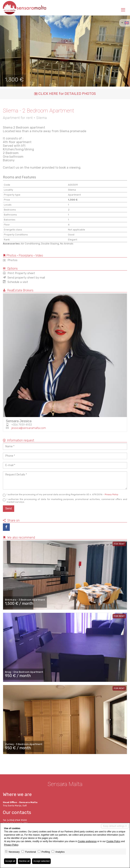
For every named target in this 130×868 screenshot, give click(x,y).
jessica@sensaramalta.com (29, 428)
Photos (10, 260)
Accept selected (41, 861)
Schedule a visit (15, 282)
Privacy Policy (111, 495)
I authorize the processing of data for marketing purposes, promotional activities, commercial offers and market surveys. (65, 501)
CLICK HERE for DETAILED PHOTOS (65, 94)
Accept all (10, 861)
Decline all (24, 861)
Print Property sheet (19, 273)
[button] (7, 51)
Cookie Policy (113, 841)
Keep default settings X (115, 826)
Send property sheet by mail (24, 278)
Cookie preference (87, 841)
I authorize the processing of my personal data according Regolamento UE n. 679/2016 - (61, 495)
